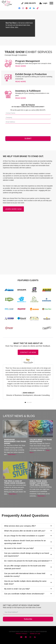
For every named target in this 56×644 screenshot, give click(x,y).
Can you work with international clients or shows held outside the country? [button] (28, 575)
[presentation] (23, 129)
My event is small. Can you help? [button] (28, 589)
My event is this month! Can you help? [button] (28, 548)
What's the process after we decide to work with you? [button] (28, 531)
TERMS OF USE (35, 634)
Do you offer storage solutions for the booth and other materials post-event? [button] (28, 567)
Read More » (12, 454)
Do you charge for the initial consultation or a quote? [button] (28, 536)
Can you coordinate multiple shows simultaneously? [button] (28, 594)
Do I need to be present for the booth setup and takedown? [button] (28, 561)
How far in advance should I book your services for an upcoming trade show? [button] (28, 542)
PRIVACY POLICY (22, 634)
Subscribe (28, 619)
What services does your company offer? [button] (28, 526)
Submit (28, 139)
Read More (21, 66)
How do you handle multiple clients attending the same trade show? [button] (28, 582)
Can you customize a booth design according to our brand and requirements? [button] (28, 554)
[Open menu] (51, 3)
